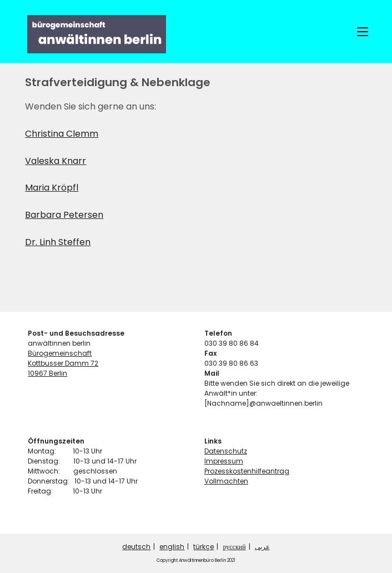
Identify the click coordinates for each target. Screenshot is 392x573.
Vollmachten (226, 481)
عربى (262, 547)
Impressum (224, 461)
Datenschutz (226, 451)
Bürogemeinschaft (60, 353)
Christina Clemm (62, 134)
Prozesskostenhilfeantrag (247, 471)
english (172, 547)
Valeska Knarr (56, 161)
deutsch (136, 547)
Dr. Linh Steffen (58, 242)
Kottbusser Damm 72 (63, 363)
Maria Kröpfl (52, 188)
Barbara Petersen (64, 215)
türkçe (203, 547)
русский (234, 547)
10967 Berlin (47, 373)
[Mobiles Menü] (363, 31)
